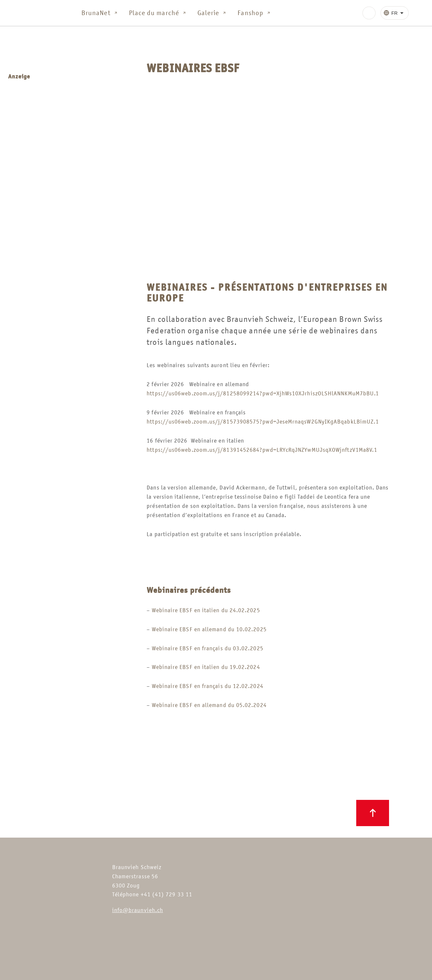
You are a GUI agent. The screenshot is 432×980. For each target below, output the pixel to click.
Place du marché (158, 13)
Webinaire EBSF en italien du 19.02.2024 (206, 667)
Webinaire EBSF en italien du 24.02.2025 (206, 610)
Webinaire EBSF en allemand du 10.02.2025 (209, 629)
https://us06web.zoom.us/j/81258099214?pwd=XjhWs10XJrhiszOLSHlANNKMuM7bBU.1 (263, 393)
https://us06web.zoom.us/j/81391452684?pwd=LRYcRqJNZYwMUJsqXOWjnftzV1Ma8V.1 (262, 450)
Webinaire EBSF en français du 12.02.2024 (208, 686)
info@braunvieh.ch (138, 910)
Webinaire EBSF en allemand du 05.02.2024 (209, 705)
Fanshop (254, 13)
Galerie (212, 13)
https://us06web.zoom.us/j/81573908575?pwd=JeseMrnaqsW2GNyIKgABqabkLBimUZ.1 (263, 422)
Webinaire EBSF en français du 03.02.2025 (208, 648)
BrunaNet (100, 13)
